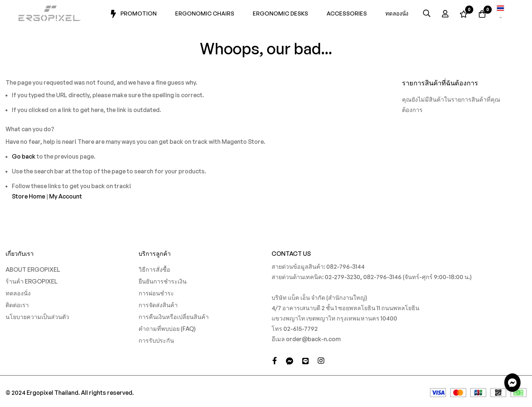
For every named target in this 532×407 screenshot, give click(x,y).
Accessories (347, 13)
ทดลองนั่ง (397, 13)
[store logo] (50, 13)
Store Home (28, 196)
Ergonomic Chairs (205, 13)
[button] (501, 13)
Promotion (133, 14)
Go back (24, 156)
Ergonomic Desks (280, 13)
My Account (66, 196)
